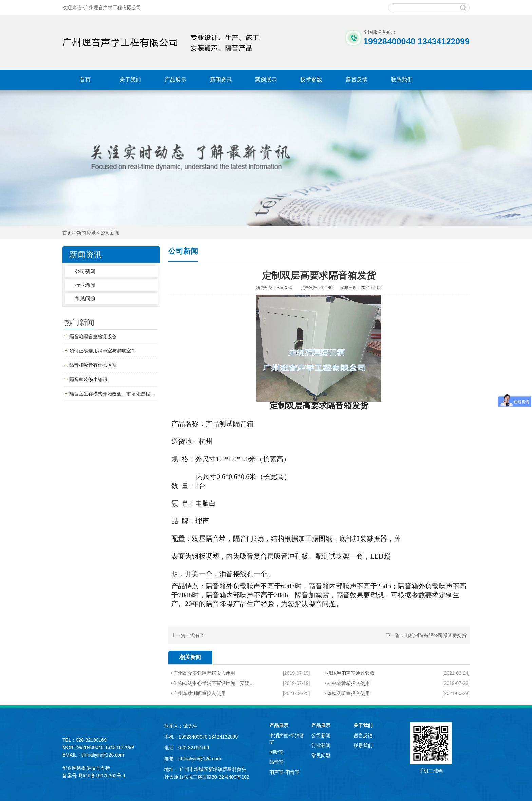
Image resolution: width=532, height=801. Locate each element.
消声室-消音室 (284, 772)
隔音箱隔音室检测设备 (93, 336)
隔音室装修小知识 (88, 379)
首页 (85, 80)
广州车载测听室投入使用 (199, 693)
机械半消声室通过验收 (351, 673)
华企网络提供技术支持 (86, 768)
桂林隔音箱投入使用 (348, 683)
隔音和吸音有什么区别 (93, 365)
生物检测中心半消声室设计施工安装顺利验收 (214, 683)
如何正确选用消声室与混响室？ (102, 351)
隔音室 (277, 762)
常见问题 (85, 298)
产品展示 (175, 80)
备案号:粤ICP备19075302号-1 (94, 776)
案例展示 (266, 80)
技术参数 (311, 80)
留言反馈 (357, 80)
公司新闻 (110, 233)
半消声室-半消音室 (287, 739)
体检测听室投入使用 (348, 693)
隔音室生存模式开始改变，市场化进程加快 (114, 394)
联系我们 (402, 80)
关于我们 (130, 80)
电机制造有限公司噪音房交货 (436, 635)
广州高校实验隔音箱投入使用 (204, 673)
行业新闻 (85, 285)
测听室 (277, 752)
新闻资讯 (221, 80)
